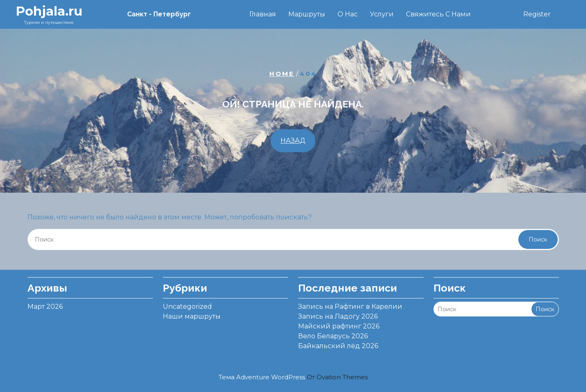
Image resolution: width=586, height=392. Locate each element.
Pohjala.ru (49, 11)
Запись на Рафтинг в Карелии (350, 303)
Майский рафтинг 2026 (339, 323)
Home (282, 74)
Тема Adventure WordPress (293, 377)
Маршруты (307, 14)
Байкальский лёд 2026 (338, 343)
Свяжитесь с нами (438, 14)
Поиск (538, 239)
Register (537, 14)
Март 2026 (45, 303)
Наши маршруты (192, 313)
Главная (263, 14)
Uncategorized (187, 303)
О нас (348, 14)
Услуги (382, 14)
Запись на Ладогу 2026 (338, 313)
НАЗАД (293, 141)
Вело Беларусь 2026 (333, 333)
